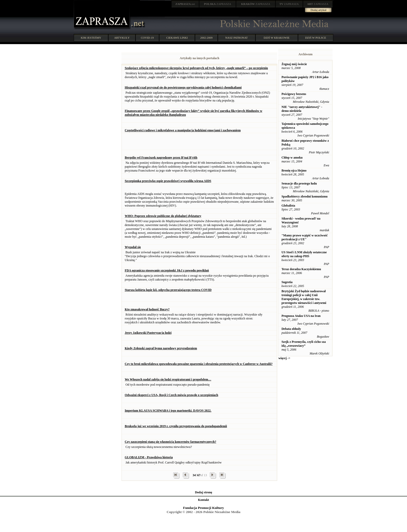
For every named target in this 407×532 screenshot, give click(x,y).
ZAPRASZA (218, 4)
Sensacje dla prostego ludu (299, 183)
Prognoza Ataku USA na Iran (301, 316)
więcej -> (284, 358)
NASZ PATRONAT (237, 38)
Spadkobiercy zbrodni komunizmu (304, 196)
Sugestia (287, 282)
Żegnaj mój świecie (294, 64)
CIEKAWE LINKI (177, 38)
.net (185, 4)
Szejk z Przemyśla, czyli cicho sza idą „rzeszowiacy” (304, 344)
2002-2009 (206, 38)
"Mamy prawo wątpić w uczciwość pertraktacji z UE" (304, 237)
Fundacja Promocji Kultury (203, 508)
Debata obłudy (291, 329)
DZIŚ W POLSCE (316, 38)
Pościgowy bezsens (294, 94)
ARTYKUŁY (122, 38)
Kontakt (204, 500)
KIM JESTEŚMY (91, 38)
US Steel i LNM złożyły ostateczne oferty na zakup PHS (304, 254)
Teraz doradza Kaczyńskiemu (301, 269)
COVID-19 (147, 38)
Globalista (288, 206)
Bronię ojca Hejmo (294, 170)
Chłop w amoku (292, 158)
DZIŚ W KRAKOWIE (277, 38)
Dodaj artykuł (319, 10)
